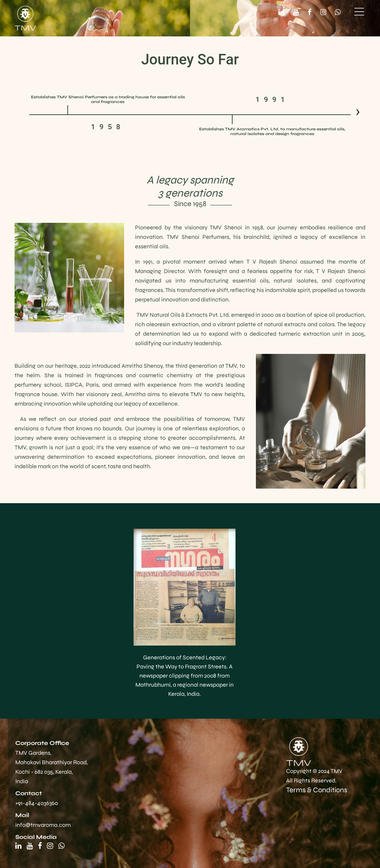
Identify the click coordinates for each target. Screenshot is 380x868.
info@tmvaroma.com (43, 825)
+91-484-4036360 (37, 803)
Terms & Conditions (317, 790)
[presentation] (358, 111)
